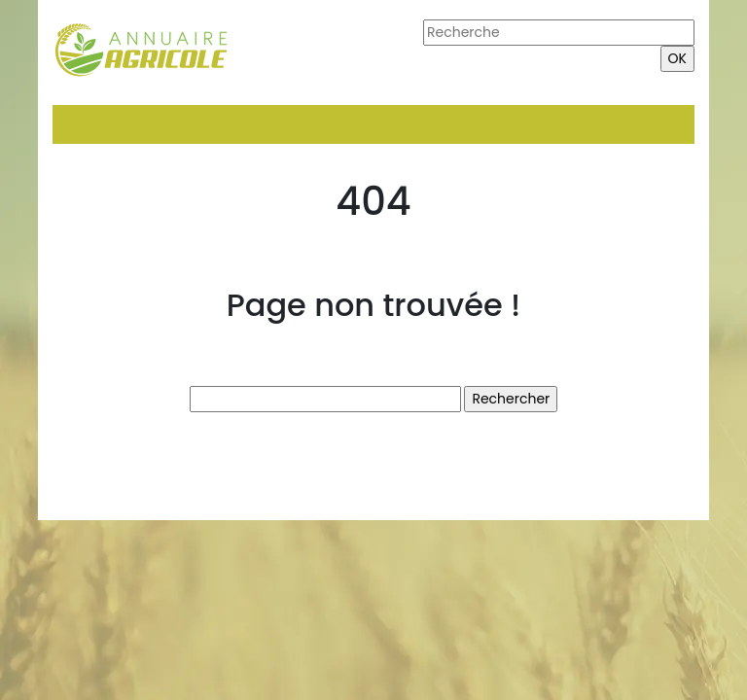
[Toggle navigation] (80, 124)
